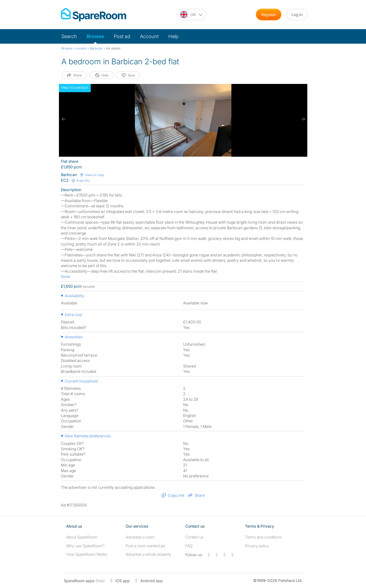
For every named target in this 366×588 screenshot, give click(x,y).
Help (173, 36)
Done (65, 277)
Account (149, 36)
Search (69, 36)
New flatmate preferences (88, 436)
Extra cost (73, 315)
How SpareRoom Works (87, 554)
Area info (81, 180)
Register (269, 15)
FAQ (189, 546)
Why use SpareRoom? (85, 546)
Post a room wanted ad (145, 546)
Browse (95, 36)
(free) (84, 581)
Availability (74, 296)
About (82, 537)
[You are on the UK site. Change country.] (192, 15)
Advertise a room (140, 537)
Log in (297, 15)
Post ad (122, 36)
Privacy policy (257, 546)
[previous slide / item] (64, 119)
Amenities (74, 337)
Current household (81, 381)
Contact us (194, 537)
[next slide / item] (302, 119)
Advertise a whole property (148, 554)
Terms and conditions (263, 537)
